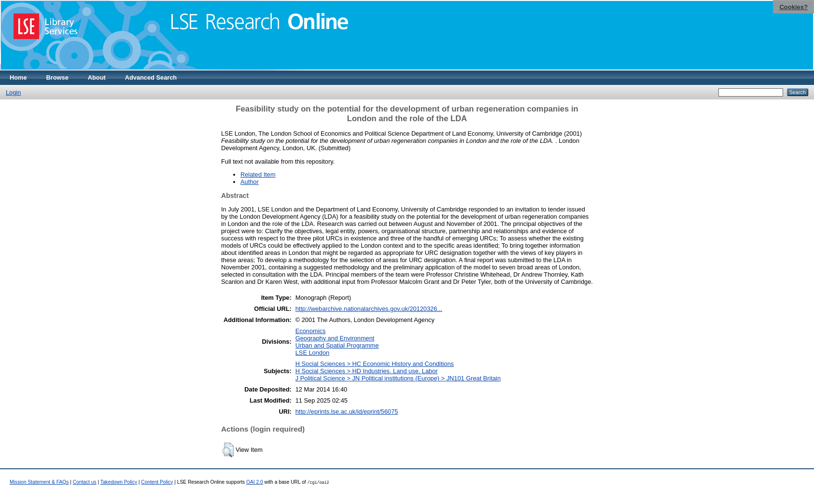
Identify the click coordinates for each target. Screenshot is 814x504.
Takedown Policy (119, 482)
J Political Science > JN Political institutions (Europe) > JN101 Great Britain (398, 378)
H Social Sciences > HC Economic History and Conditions (375, 364)
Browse (57, 77)
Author (250, 182)
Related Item (258, 175)
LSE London (312, 353)
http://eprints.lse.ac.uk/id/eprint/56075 (347, 412)
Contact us (85, 482)
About (97, 77)
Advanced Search (151, 77)
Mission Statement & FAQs (39, 482)
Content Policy (157, 482)
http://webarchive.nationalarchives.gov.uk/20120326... (369, 309)
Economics (311, 331)
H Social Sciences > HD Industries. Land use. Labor (367, 371)
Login (13, 92)
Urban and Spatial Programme (337, 345)
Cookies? (793, 7)
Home (18, 77)
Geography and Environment (335, 338)
